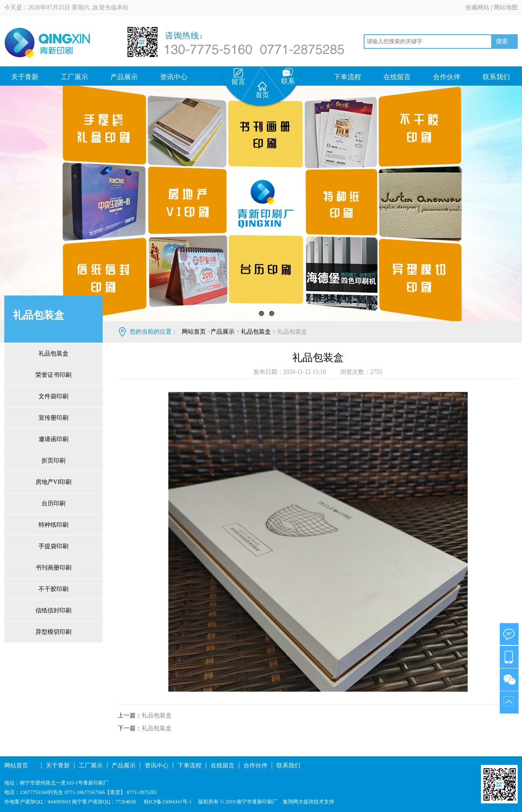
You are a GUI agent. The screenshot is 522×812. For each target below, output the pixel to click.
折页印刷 (53, 461)
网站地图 (506, 7)
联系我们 (496, 77)
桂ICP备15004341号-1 (167, 802)
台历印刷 (53, 503)
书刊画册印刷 (53, 568)
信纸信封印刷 (53, 610)
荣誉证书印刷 (53, 375)
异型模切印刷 (53, 632)
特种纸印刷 (53, 525)
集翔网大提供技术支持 (308, 802)
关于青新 (25, 77)
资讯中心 (174, 77)
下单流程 (347, 77)
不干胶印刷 (53, 589)
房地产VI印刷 (54, 482)
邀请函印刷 (53, 439)
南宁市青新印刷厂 (257, 802)
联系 (288, 76)
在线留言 (397, 77)
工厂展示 (74, 77)
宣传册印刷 (53, 418)
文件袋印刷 (53, 396)
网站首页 (194, 332)
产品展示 (124, 77)
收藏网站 (478, 7)
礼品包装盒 (53, 354)
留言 (238, 77)
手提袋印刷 (53, 546)
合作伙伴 (447, 77)
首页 (262, 90)
